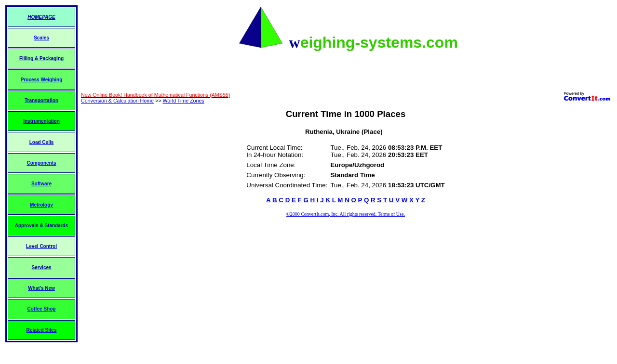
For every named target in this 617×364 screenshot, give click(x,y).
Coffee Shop (42, 309)
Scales (41, 38)
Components (41, 163)
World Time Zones (183, 101)
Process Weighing (42, 80)
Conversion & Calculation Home (117, 101)
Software (41, 184)
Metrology (41, 205)
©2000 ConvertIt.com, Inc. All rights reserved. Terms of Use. (346, 214)
